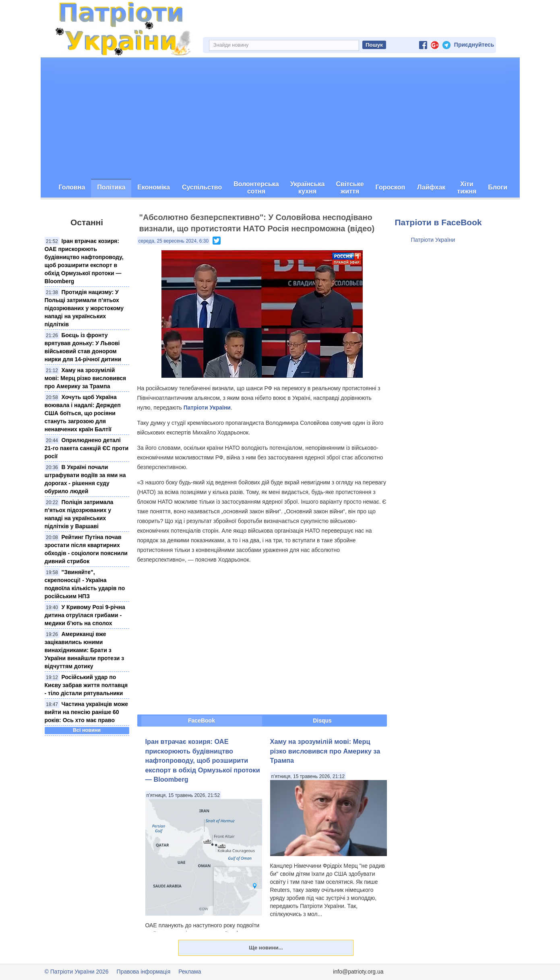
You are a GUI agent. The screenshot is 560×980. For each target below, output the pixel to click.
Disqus (322, 721)
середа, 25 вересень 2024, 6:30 (174, 241)
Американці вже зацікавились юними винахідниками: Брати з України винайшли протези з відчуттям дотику (85, 650)
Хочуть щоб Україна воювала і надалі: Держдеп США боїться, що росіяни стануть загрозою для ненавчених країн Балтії (83, 413)
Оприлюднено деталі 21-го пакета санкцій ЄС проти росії (87, 448)
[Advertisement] (280, 118)
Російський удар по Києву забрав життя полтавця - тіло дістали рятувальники (86, 685)
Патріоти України (207, 408)
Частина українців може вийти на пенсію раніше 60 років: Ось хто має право (87, 712)
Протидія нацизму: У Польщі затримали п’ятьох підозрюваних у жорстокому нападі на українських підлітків (84, 308)
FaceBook (201, 721)
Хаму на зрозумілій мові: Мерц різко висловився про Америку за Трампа (86, 378)
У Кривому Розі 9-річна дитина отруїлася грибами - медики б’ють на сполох (85, 615)
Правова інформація (144, 972)
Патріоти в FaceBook (438, 222)
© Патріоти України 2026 (77, 972)
